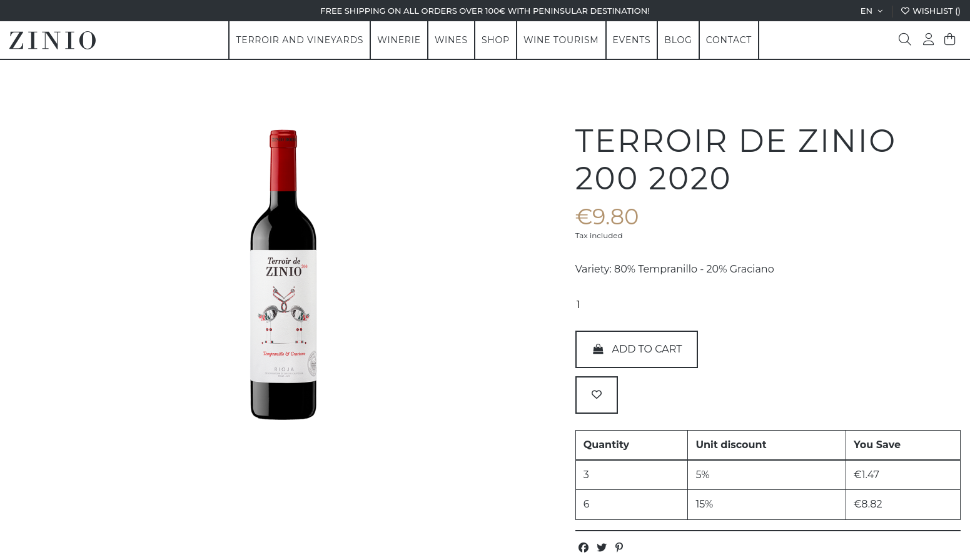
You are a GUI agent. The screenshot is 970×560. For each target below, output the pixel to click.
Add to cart (637, 349)
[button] (399, 40)
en (873, 11)
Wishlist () (930, 11)
